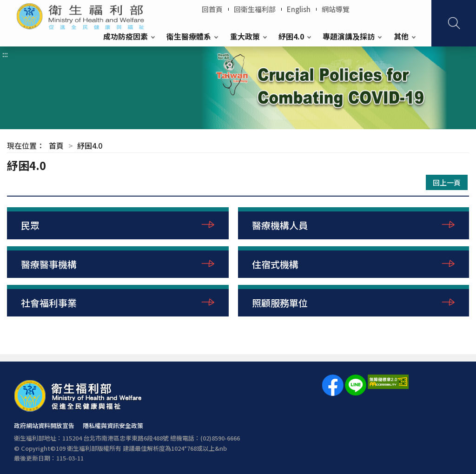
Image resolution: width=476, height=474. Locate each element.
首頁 (56, 145)
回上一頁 (447, 182)
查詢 (454, 23)
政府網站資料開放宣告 (44, 425)
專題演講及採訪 (349, 36)
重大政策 (245, 36)
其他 (401, 36)
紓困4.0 (291, 36)
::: (5, 8)
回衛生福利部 (255, 9)
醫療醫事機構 (49, 264)
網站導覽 (336, 9)
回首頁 (212, 9)
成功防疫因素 (126, 36)
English (299, 9)
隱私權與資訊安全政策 (113, 425)
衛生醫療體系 (189, 36)
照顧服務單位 (280, 303)
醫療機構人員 (280, 225)
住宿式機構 (275, 264)
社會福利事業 (49, 303)
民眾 (30, 225)
